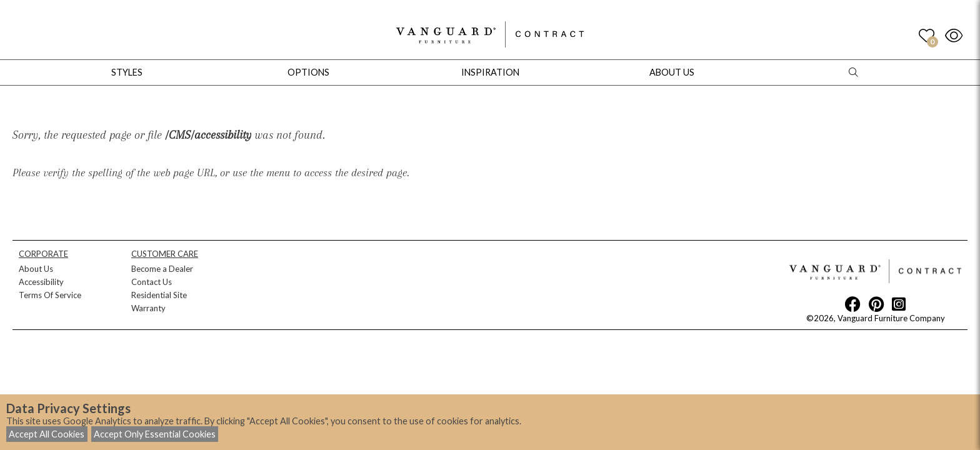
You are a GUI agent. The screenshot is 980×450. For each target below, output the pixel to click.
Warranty (148, 308)
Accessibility (41, 282)
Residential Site (159, 295)
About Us (36, 269)
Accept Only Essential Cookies (155, 434)
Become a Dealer (162, 269)
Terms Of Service (50, 295)
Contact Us (152, 282)
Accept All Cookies (47, 434)
